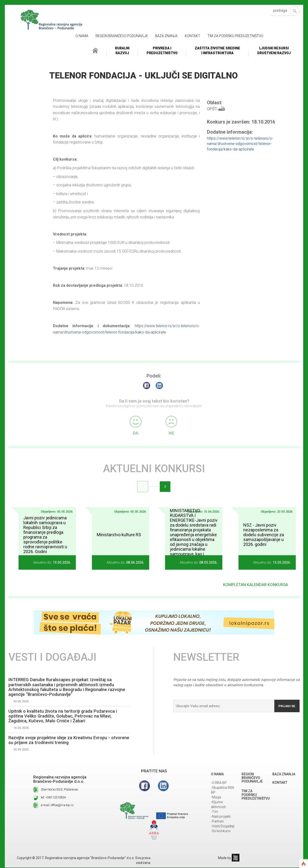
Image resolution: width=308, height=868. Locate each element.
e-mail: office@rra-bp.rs (57, 807)
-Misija (216, 799)
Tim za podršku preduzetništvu (235, 36)
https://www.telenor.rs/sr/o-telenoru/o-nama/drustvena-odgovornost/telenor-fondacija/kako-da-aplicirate (240, 144)
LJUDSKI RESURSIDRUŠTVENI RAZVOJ (274, 51)
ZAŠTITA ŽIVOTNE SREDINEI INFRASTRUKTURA (217, 51)
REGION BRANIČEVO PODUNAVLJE (122, 36)
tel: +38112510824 (53, 799)
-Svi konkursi (221, 833)
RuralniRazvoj (122, 51)
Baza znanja (166, 36)
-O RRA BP (219, 784)
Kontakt (192, 36)
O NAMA (82, 36)
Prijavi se (286, 704)
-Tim (215, 813)
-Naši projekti (221, 818)
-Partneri (217, 823)
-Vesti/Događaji (223, 828)
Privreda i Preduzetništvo (162, 51)
